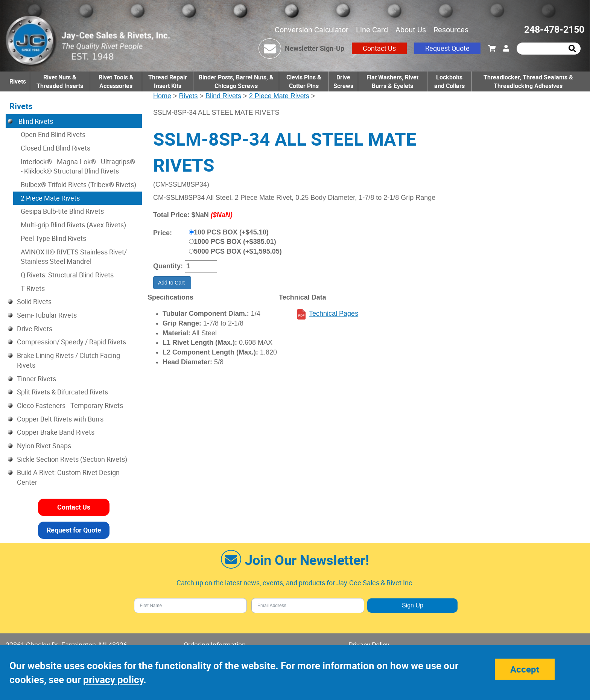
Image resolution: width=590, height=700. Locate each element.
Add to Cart (172, 283)
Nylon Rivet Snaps (44, 446)
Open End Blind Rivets (53, 134)
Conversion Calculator (312, 30)
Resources (451, 30)
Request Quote (447, 48)
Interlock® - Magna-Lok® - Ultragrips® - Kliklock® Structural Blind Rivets (78, 166)
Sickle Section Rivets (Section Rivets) (72, 459)
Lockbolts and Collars (449, 81)
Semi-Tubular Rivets (47, 315)
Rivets (18, 81)
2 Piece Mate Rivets (279, 96)
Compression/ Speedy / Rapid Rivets (71, 342)
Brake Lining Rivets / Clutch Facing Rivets (68, 360)
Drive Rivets (35, 329)
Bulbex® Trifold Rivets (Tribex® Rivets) (78, 184)
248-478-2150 (554, 29)
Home (162, 96)
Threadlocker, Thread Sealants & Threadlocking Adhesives (528, 81)
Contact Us (379, 48)
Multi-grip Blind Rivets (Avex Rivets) (73, 225)
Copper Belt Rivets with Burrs (60, 419)
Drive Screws (343, 81)
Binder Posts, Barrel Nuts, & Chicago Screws (236, 81)
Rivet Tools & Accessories (116, 81)
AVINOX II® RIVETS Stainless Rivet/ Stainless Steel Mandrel (74, 257)
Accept (525, 669)
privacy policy (113, 679)
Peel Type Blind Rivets (53, 238)
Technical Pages (334, 313)
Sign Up (413, 605)
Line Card (372, 30)
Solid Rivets (34, 301)
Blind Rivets (223, 96)
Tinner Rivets (36, 379)
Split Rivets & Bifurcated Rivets (62, 392)
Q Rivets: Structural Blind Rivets (67, 275)
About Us (411, 30)
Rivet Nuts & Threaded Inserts (60, 81)
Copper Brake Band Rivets (56, 432)
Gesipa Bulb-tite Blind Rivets (62, 211)
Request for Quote (74, 530)
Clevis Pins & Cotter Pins (304, 81)
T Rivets (33, 288)
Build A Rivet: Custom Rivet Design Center (68, 477)
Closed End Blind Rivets (56, 148)
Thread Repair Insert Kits (168, 81)
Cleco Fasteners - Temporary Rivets (70, 405)
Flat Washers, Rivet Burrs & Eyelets (392, 81)
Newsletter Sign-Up (315, 48)
